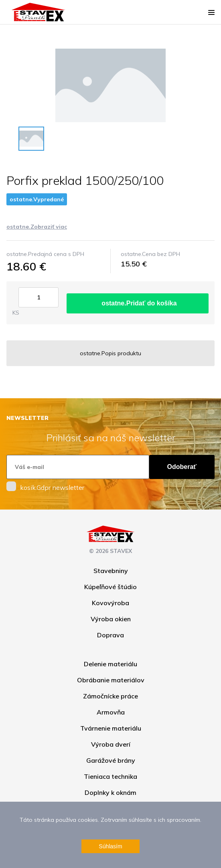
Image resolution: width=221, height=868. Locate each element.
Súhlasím (110, 846)
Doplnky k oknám (110, 792)
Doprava (110, 635)
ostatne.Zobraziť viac (37, 227)
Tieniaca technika (110, 776)
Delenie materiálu (110, 664)
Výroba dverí (111, 744)
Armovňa (111, 712)
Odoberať (182, 467)
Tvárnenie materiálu (111, 728)
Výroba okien (111, 619)
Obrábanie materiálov (111, 680)
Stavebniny (111, 571)
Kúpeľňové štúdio (110, 587)
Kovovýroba (110, 603)
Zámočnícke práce (110, 696)
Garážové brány (111, 760)
